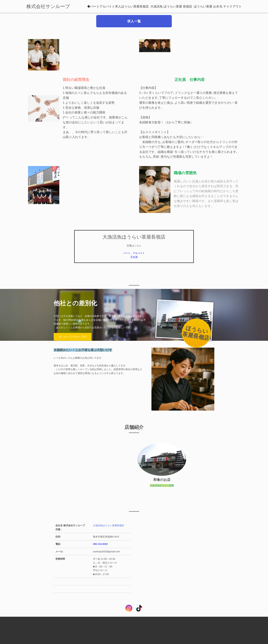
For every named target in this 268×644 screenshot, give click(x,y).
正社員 (134, 257)
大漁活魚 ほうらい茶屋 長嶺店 (171, 6)
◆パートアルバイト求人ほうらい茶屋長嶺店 (118, 6)
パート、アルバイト (134, 253)
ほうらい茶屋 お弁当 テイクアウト (218, 6)
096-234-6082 (100, 544)
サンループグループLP (73, 337)
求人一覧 (134, 23)
